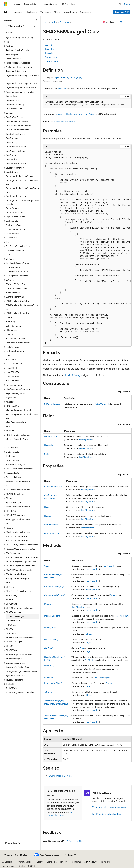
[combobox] (20, 26)
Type (82, 648)
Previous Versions (26, 862)
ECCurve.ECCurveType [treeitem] (16, 284)
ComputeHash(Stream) (55, 595)
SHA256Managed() (53, 404)
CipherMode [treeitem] (12, 96)
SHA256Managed (73, 375)
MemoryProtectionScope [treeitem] (17, 439)
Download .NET (122, 12)
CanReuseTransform (53, 486)
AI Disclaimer (8, 862)
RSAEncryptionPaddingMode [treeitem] (19, 540)
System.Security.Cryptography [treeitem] (20, 37)
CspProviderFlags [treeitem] (14, 225)
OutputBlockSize (52, 533)
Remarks (49, 53)
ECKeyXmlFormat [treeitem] (14, 326)
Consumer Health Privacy (84, 862)
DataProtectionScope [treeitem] (16, 229)
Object (59, 114)
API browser (64, 22)
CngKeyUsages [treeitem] (13, 138)
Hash (47, 507)
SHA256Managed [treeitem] (16, 616)
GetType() (49, 648)
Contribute (52, 862)
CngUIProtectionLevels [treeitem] (16, 163)
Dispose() (48, 604)
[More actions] (129, 22)
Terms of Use (107, 862)
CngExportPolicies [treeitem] (14, 109)
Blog (39, 862)
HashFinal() (49, 666)
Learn (45, 22)
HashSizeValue (51, 436)
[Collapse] (36, 20)
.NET (53, 22)
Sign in (127, 4)
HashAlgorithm (74, 114)
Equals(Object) (51, 628)
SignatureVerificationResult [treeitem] (18, 667)
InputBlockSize (51, 524)
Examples (49, 49)
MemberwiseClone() (53, 683)
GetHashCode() (51, 639)
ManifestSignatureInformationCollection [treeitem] (23, 416)
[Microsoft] (5, 4)
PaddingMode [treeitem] (12, 460)
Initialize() (48, 677)
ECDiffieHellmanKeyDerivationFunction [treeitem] (22, 307)
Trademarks (8, 866)
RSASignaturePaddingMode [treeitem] (18, 578)
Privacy (63, 862)
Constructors (51, 57)
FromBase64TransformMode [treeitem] (19, 343)
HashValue (49, 445)
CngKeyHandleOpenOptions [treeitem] (19, 130)
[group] (87, 248)
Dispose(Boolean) (52, 616)
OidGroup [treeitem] (10, 456)
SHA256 (62, 88)
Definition (50, 45)
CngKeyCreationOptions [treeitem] (17, 121)
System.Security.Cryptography (69, 77)
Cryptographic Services (61, 776)
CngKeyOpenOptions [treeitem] (15, 134)
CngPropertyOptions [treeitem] (15, 151)
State (47, 454)
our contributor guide (60, 813)
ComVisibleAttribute (64, 122)
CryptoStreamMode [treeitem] (15, 212)
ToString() (49, 692)
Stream (113, 595)
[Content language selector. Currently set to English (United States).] (16, 855)
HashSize (48, 516)
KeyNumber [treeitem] (11, 397)
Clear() (47, 566)
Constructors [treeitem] (14, 621)
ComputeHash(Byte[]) (54, 586)
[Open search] (120, 4)
